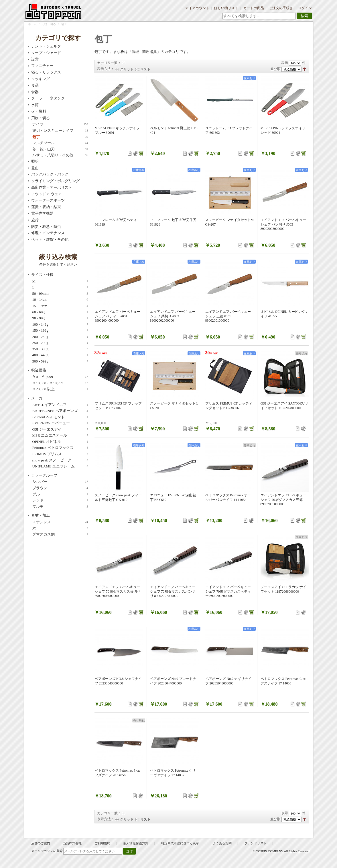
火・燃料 (39, 111)
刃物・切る (49, 24)
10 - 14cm (60, 300)
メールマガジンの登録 (47, 851)
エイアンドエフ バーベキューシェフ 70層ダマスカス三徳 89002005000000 (283, 500)
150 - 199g (60, 331)
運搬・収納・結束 (46, 207)
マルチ (60, 507)
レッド (60, 500)
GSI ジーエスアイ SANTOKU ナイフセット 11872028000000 (285, 406)
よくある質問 (222, 843)
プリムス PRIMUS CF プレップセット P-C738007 (118, 406)
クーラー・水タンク (48, 98)
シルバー (60, 482)
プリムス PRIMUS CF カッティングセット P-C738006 (229, 406)
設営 (35, 59)
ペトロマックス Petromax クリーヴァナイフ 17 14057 (173, 773)
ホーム (32, 24)
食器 (35, 92)
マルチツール (60, 143)
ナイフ (60, 124)
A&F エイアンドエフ (60, 405)
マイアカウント (197, 8)
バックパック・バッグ (50, 174)
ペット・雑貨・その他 (50, 239)
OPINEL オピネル (60, 442)
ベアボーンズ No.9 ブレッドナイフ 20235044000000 (173, 681)
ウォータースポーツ (48, 200)
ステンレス (60, 522)
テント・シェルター (48, 46)
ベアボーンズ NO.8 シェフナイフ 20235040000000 (118, 681)
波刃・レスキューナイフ (60, 131)
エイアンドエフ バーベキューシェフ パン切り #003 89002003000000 (283, 224)
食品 (35, 85)
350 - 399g (60, 349)
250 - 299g (60, 343)
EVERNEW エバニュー (60, 423)
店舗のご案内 (41, 843)
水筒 (35, 105)
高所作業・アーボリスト (52, 187)
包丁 (60, 137)
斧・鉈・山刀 (60, 149)
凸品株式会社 (72, 843)
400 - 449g (60, 355)
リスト (145, 69)
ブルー (60, 494)
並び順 (275, 69)
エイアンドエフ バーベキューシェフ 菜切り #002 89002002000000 (173, 316)
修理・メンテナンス (48, 233)
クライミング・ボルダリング (55, 181)
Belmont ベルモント (60, 417)
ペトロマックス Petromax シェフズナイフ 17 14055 (283, 681)
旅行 (35, 220)
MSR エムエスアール (60, 435)
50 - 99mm (60, 294)
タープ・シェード (46, 53)
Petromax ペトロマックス (60, 448)
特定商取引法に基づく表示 (181, 843)
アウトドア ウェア (47, 194)
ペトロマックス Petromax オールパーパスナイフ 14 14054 (228, 497)
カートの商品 (254, 8)
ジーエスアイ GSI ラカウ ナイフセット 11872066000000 (283, 589)
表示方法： (106, 69)
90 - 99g (60, 318)
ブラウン (60, 488)
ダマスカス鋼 (60, 534)
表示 (285, 63)
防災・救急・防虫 (46, 227)
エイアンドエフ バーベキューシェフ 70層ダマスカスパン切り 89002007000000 (173, 591)
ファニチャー (42, 66)
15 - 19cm (60, 306)
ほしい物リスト (226, 8)
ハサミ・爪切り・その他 (60, 155)
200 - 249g (60, 337)
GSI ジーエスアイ (60, 429)
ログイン (305, 8)
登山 (35, 168)
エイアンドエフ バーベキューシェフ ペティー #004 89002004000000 (118, 316)
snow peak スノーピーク (60, 460)
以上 (60, 389)
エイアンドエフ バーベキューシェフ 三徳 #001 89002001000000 (228, 316)
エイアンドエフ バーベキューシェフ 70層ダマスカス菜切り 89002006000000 (118, 591)
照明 (35, 161)
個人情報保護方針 (136, 843)
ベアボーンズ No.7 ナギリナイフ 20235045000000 (228, 681)
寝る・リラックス (46, 72)
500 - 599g (60, 361)
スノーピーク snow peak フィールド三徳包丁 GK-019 (118, 497)
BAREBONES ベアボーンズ (60, 411)
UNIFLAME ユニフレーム (60, 466)
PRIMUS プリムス (60, 454)
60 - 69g (60, 312)
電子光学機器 (42, 213)
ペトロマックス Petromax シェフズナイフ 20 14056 (118, 773)
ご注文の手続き (281, 8)
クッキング (41, 79)
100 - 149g (60, 324)
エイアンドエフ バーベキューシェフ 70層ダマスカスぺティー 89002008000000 (228, 591)
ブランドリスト (256, 843)
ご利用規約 (102, 843)
